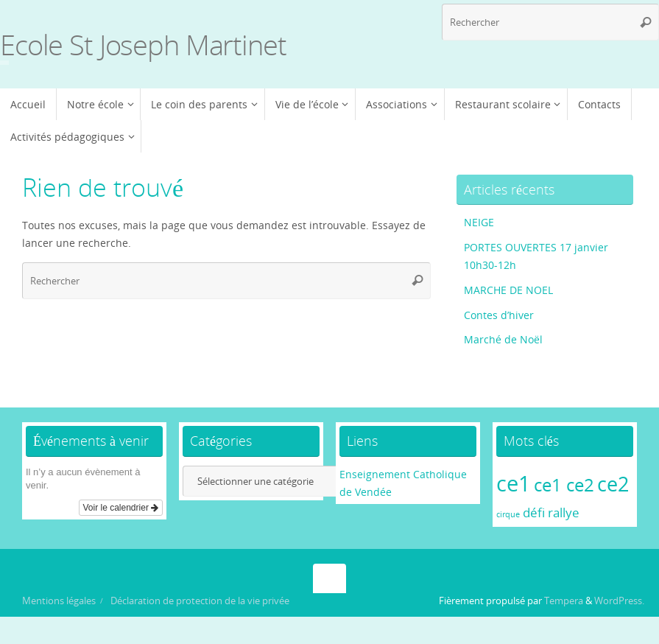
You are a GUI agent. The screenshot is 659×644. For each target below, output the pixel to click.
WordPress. (619, 601)
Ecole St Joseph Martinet (143, 45)
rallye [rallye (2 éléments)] (564, 512)
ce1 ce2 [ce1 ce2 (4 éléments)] (564, 484)
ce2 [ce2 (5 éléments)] (613, 484)
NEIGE (479, 222)
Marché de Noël (503, 339)
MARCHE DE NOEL (508, 290)
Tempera (564, 601)
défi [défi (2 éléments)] (534, 512)
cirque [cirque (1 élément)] (508, 514)
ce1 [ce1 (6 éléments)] (514, 483)
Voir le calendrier (121, 508)
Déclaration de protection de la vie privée (200, 601)
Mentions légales (59, 601)
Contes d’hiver (499, 315)
